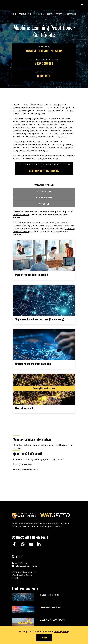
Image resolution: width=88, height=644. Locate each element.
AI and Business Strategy (50, 595)
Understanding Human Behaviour (53, 620)
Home (14, 14)
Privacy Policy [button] (62, 631)
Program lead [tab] (44, 204)
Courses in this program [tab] (44, 185)
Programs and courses (29, 14)
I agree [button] (44, 638)
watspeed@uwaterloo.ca (27, 469)
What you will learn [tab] (44, 198)
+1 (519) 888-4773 (24, 464)
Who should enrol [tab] (44, 192)
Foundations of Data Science (51, 608)
